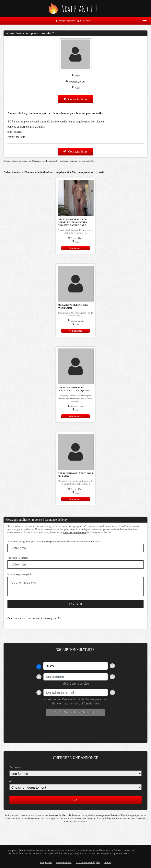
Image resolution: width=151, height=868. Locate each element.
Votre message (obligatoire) (20, 574)
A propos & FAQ (64, 862)
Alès (77, 88)
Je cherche (15, 767)
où (11, 781)
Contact (107, 862)
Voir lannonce (76, 248)
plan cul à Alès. (88, 161)
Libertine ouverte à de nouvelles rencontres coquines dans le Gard (72, 222)
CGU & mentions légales (88, 862)
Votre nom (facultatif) (18, 558)
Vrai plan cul (46, 862)
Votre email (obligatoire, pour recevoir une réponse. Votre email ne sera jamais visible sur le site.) (54, 542)
